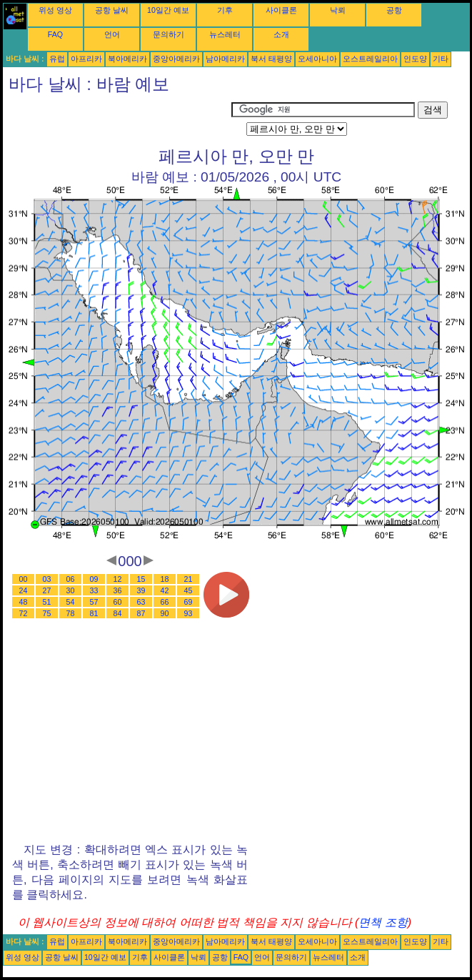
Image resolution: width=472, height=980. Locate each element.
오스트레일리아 (370, 59)
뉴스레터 (225, 34)
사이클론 (281, 10)
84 (118, 613)
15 (141, 579)
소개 (281, 34)
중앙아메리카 (176, 59)
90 (165, 613)
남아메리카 (225, 59)
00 (24, 579)
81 (94, 613)
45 (189, 590)
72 (24, 613)
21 (189, 579)
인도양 (415, 59)
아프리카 (86, 59)
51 (47, 602)
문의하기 (169, 34)
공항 (394, 10)
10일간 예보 (168, 10)
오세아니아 (317, 59)
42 (165, 590)
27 (47, 590)
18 (165, 579)
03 (47, 579)
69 (189, 602)
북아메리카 (127, 59)
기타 (441, 59)
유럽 (57, 59)
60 (118, 602)
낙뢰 (338, 10)
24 (24, 590)
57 (94, 602)
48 (24, 602)
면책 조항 (383, 922)
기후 (225, 10)
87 (141, 613)
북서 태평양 (271, 59)
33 (94, 590)
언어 (112, 34)
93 (189, 613)
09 (94, 579)
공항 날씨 (112, 10)
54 (71, 602)
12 (118, 579)
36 (118, 590)
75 (47, 613)
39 (141, 590)
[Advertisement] (117, 119)
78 (71, 613)
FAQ (55, 34)
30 (71, 590)
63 (141, 602)
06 (71, 579)
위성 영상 (55, 10)
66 (165, 602)
